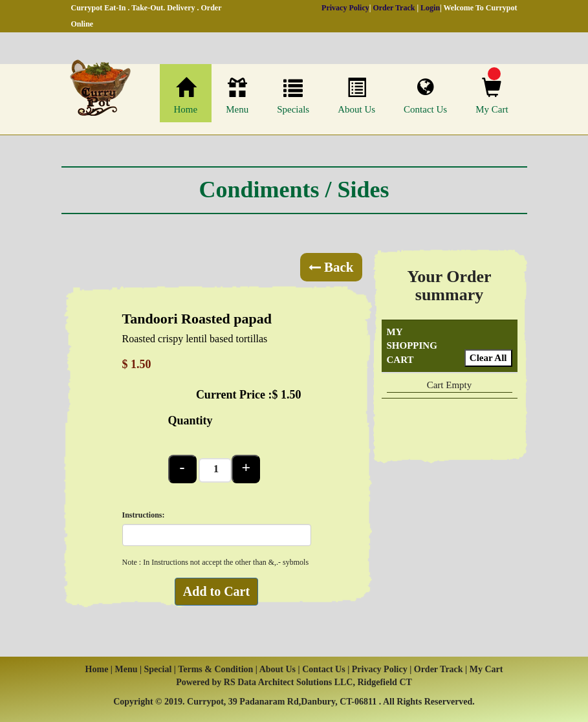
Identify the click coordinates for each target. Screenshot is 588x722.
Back (331, 267)
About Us (356, 96)
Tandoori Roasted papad (197, 319)
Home (186, 96)
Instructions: (144, 515)
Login (430, 8)
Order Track (394, 8)
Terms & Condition (215, 669)
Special (159, 669)
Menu (237, 96)
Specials (293, 96)
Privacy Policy (345, 8)
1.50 (291, 395)
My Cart (492, 96)
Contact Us (425, 96)
